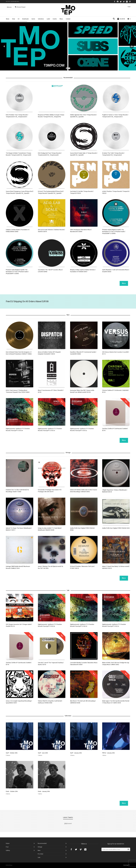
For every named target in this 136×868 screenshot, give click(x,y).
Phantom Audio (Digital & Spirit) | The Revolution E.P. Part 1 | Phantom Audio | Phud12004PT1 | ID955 (17, 272)
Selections (41, 19)
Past (7, 847)
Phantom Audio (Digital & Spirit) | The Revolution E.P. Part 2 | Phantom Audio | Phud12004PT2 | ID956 (114, 232)
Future (8, 843)
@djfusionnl (68, 823)
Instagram (127, 2)
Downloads (25, 19)
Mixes (61, 19)
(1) (121, 19)
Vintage (40, 847)
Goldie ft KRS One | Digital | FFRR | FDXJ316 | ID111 (116, 528)
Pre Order (40, 854)
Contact (68, 19)
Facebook (115, 2)
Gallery (8, 850)
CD (19, 19)
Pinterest (130, 2)
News (8, 19)
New (39, 850)
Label (48, 19)
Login (129, 7)
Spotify (118, 2)
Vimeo (124, 2)
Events (55, 19)
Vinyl (13, 19)
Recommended (42, 843)
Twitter (121, 2)
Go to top (127, 865)
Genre (33, 19)
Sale (39, 857)
